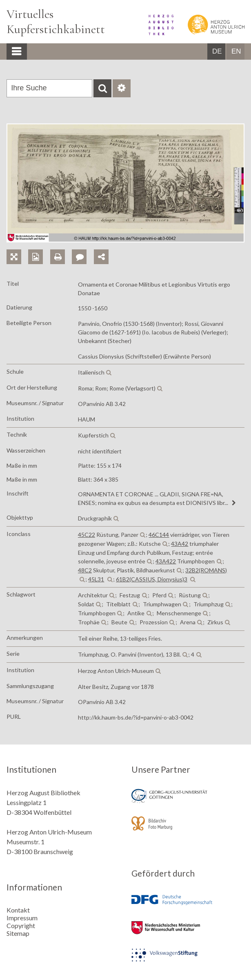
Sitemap (18, 933)
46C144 (159, 535)
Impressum (22, 918)
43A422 (166, 561)
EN (236, 51)
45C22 (87, 535)
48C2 (85, 570)
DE (217, 51)
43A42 (180, 544)
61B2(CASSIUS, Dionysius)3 (152, 579)
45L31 (96, 579)
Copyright (21, 925)
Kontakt (18, 910)
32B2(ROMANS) (206, 570)
